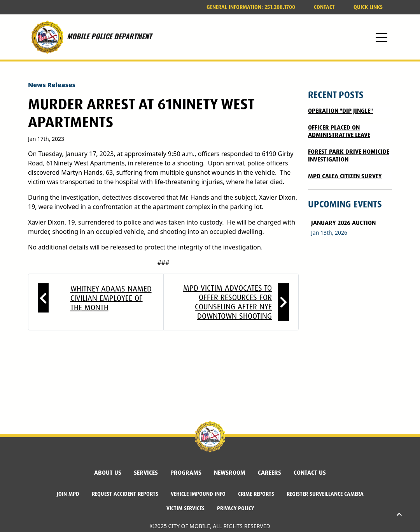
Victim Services (185, 508)
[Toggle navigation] (381, 37)
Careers (269, 473)
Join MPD (68, 494)
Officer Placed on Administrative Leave (339, 131)
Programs (186, 473)
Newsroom (230, 473)
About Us (108, 473)
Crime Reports (256, 494)
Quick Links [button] (368, 7)
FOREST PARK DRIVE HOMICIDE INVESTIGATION (349, 155)
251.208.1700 (251, 7)
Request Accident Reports (125, 494)
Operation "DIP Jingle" (340, 111)
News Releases (52, 85)
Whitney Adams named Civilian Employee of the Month (111, 298)
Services (146, 473)
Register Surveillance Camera (325, 494)
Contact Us (310, 473)
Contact (324, 7)
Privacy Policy (235, 508)
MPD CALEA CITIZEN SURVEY (345, 176)
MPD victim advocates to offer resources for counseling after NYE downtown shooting (227, 302)
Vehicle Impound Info (198, 494)
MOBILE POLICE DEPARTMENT (90, 37)
